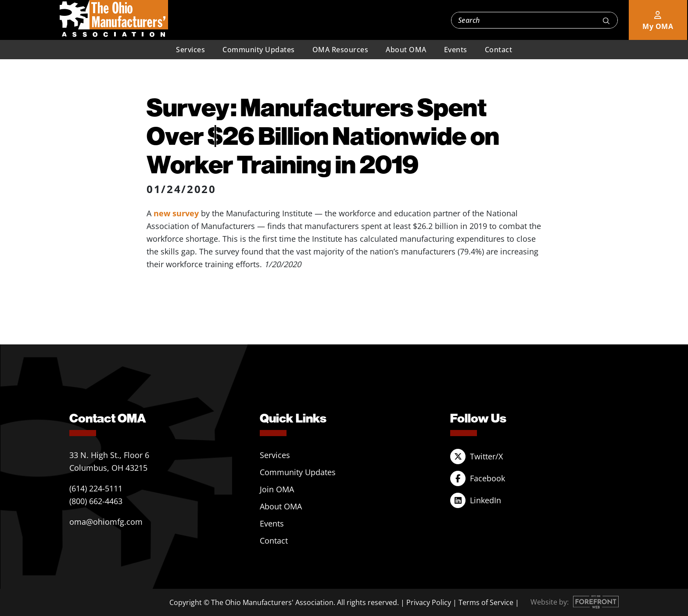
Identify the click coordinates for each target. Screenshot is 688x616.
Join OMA (277, 489)
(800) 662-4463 (96, 501)
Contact (499, 50)
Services (190, 50)
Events (456, 50)
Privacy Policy (429, 602)
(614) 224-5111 (96, 488)
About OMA (406, 50)
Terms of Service (486, 602)
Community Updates (259, 50)
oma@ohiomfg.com (106, 522)
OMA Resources (340, 50)
